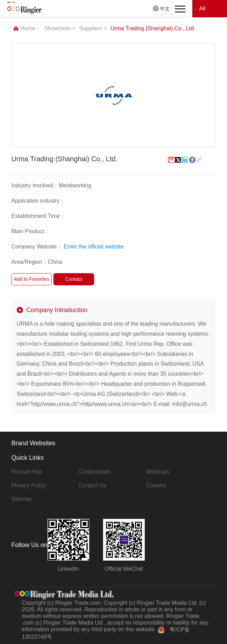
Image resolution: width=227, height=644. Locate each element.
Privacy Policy (29, 485)
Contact (74, 279)
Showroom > (60, 28)
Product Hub (27, 472)
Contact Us (93, 485)
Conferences (95, 472)
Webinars (158, 472)
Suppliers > (93, 28)
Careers (156, 485)
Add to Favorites (32, 279)
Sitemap (22, 499)
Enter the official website (94, 247)
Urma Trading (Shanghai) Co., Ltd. (153, 28)
